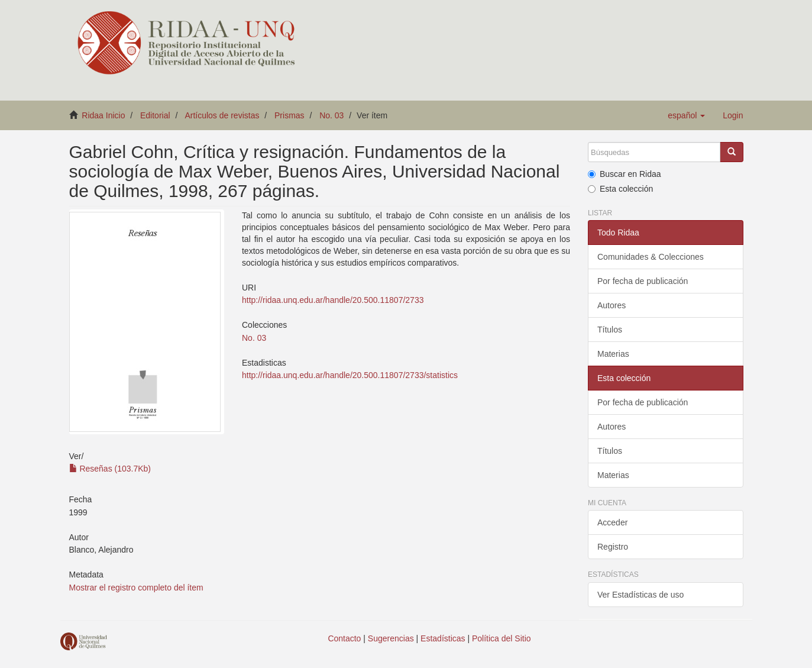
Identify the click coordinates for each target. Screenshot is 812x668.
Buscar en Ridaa (625, 174)
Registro (613, 547)
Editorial (155, 115)
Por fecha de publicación (643, 281)
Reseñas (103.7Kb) (110, 469)
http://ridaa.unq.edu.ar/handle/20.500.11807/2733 (333, 300)
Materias (613, 354)
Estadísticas (443, 638)
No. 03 (331, 115)
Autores (612, 305)
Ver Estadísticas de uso (640, 595)
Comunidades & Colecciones (651, 257)
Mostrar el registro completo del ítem (136, 588)
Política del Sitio (502, 638)
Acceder (612, 522)
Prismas (289, 115)
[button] (686, 115)
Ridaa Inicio (103, 115)
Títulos (610, 330)
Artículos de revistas (222, 115)
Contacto (344, 638)
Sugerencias (391, 638)
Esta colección (620, 189)
